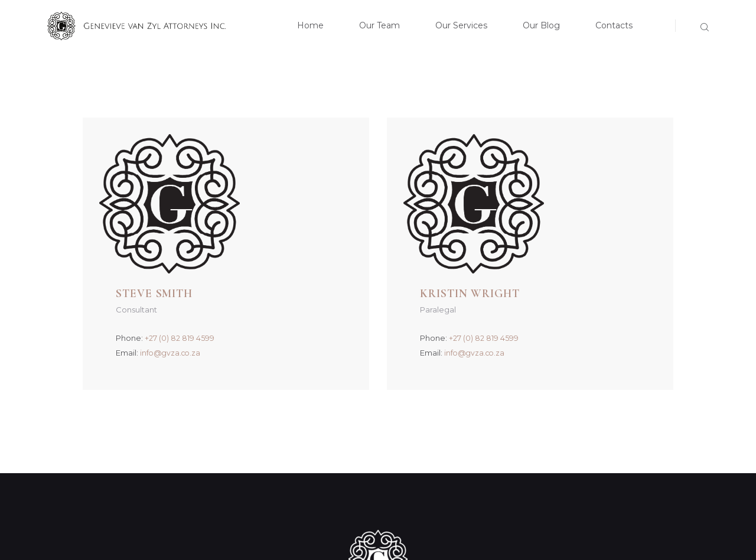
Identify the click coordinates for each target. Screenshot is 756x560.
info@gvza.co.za (280, 214)
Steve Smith (265, 155)
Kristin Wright (583, 155)
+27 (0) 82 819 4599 (288, 200)
